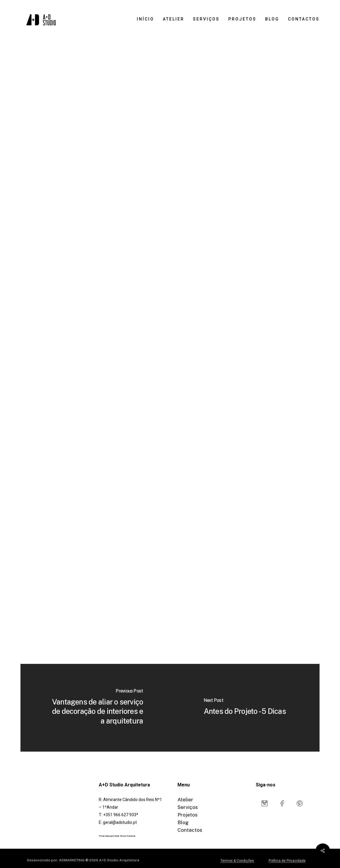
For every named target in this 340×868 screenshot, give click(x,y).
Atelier (185, 800)
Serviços (188, 807)
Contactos (190, 830)
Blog (183, 822)
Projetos (188, 815)
